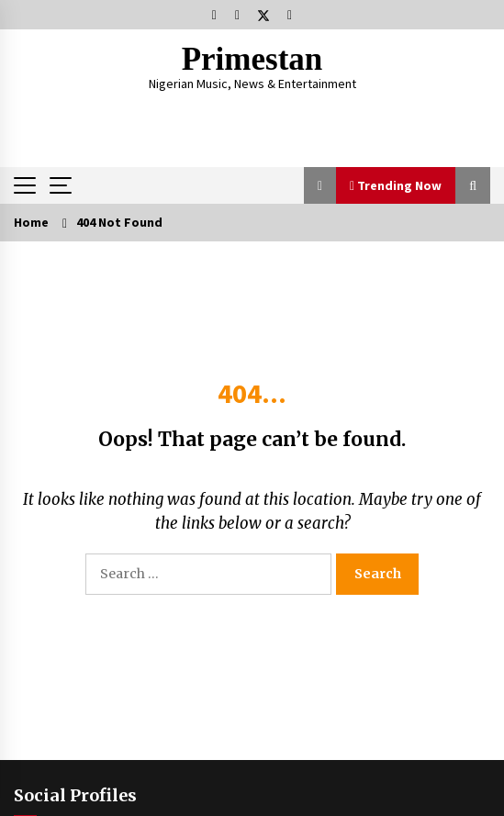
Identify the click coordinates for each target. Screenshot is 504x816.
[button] (320, 185)
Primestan (252, 59)
